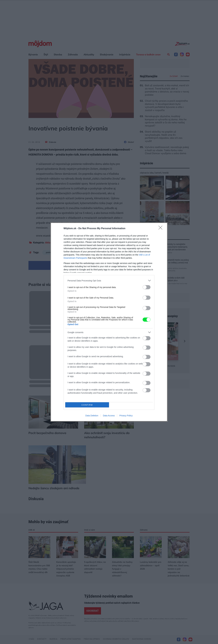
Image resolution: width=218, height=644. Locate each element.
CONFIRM (87, 405)
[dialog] (109, 322)
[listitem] (109, 281)
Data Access (109, 416)
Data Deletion (92, 416)
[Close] (161, 229)
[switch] (147, 287)
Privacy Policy (126, 416)
